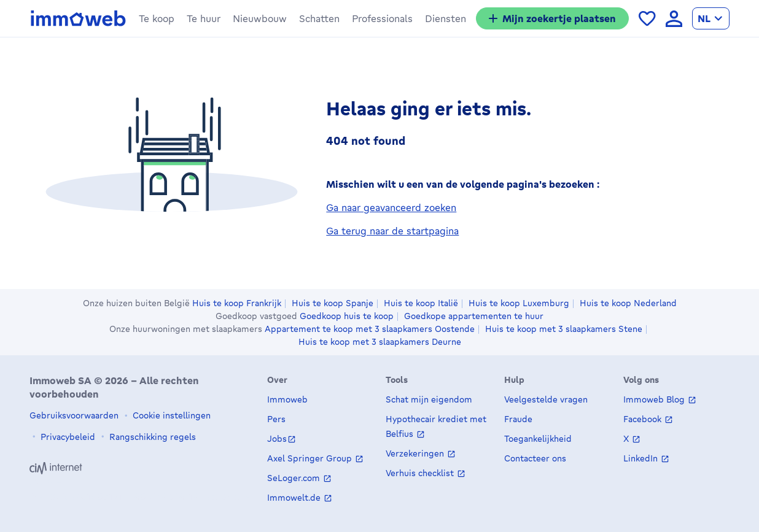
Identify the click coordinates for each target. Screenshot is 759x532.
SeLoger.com (295, 478)
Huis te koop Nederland (628, 303)
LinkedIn (642, 459)
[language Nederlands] (711, 18)
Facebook (644, 419)
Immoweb (287, 400)
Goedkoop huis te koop (347, 316)
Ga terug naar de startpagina (392, 234)
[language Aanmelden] (674, 19)
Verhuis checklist (421, 473)
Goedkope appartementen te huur (474, 316)
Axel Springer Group (311, 459)
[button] (157, 18)
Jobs (277, 439)
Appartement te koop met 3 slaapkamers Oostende (370, 329)
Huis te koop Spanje (333, 303)
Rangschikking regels (151, 437)
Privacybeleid (67, 437)
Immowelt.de (295, 498)
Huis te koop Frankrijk (237, 303)
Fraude (518, 419)
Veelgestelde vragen (546, 400)
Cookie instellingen (170, 415)
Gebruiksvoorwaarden (74, 415)
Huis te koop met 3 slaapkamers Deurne (380, 342)
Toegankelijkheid (538, 439)
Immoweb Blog (655, 400)
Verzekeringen (416, 454)
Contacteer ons (535, 459)
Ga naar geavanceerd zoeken (391, 210)
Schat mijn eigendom (429, 400)
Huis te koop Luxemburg (519, 303)
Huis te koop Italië (421, 303)
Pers (276, 419)
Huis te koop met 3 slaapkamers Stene (564, 329)
